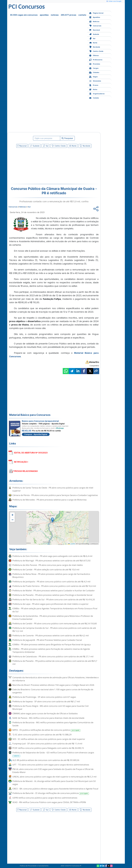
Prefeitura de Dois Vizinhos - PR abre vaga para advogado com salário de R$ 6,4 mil (52, 556)
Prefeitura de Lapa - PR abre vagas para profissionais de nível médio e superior (50, 604)
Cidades (94, 72)
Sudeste (94, 34)
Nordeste (95, 47)
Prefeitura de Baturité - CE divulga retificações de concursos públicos (51, 793)
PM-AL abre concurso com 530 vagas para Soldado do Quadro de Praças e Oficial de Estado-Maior (53, 771)
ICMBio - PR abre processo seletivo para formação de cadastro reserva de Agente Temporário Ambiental (51, 650)
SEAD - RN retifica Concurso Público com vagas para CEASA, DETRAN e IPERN (49, 802)
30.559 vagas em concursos (24, 15)
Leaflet (72, 544)
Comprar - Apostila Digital (36, 434)
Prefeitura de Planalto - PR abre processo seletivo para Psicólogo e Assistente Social (52, 595)
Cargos (94, 68)
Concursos (95, 26)
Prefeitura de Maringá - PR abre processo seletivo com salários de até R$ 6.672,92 (51, 561)
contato (82, 15)
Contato (94, 98)
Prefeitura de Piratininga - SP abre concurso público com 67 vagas (44, 697)
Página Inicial (96, 13)
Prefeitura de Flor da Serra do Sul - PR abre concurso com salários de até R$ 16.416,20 (54, 599)
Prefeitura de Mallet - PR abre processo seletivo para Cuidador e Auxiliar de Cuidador (54, 590)
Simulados (95, 81)
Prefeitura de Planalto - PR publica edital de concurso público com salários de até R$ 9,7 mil (55, 662)
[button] (12, 515)
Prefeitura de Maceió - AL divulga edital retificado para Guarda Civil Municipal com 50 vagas (54, 783)
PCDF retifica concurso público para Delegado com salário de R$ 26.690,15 (48, 748)
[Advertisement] (34, 166)
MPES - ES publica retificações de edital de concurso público (46, 730)
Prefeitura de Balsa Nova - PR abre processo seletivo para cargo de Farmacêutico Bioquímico (51, 576)
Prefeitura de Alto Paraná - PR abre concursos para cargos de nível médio (48, 565)
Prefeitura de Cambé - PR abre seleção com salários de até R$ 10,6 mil (46, 570)
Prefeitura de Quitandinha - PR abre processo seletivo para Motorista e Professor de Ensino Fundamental (53, 617)
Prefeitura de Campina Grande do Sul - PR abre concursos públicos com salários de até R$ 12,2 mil (54, 629)
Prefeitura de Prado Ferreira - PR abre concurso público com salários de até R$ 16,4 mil (54, 586)
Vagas (93, 76)
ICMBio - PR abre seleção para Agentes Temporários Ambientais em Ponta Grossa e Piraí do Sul (55, 610)
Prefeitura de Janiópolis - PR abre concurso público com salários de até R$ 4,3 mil (51, 582)
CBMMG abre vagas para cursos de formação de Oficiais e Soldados (45, 713)
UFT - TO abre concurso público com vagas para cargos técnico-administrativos (51, 765)
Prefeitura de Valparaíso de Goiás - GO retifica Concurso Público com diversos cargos (53, 754)
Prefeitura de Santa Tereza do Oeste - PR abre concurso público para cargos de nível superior (53, 489)
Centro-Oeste (96, 51)
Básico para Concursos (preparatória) (40, 421)
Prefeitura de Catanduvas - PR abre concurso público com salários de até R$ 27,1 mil (53, 656)
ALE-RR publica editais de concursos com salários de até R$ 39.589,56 (46, 760)
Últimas (94, 55)
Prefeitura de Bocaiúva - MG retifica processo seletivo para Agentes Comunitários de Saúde (53, 724)
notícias (55, 15)
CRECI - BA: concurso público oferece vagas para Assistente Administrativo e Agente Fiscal (55, 789)
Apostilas (95, 17)
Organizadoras (97, 93)
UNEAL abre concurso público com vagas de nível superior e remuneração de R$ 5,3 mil (54, 777)
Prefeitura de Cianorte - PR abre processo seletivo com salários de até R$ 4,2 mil (51, 635)
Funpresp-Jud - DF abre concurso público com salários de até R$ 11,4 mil (47, 744)
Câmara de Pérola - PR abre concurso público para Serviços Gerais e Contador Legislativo (55, 495)
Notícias (94, 21)
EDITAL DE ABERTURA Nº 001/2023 (31, 453)
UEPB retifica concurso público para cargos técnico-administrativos (45, 798)
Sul (92, 38)
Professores (96, 59)
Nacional (95, 30)
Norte (93, 43)
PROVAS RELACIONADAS (26, 471)
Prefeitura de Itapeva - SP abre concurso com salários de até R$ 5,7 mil (46, 701)
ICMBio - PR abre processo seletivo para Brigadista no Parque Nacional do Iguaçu (52, 644)
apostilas (44, 15)
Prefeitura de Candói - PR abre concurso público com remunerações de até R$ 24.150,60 (55, 623)
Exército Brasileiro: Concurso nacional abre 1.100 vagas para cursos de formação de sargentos (53, 691)
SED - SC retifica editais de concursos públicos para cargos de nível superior (49, 739)
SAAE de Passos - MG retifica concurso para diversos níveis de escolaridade (48, 718)
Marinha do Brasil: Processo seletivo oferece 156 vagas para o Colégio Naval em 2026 (53, 685)
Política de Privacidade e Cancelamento (34, 866)
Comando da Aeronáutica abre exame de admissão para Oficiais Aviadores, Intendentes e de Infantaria (55, 679)
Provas (94, 85)
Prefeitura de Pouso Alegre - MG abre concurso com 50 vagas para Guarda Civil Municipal (51, 707)
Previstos (95, 64)
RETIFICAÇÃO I (21, 462)
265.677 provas (68, 15)
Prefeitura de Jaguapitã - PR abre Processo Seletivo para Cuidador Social (47, 640)
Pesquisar (67, 138)
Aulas (93, 89)
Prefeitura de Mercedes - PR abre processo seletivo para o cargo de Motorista (49, 500)
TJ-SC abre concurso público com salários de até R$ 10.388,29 (42, 735)
